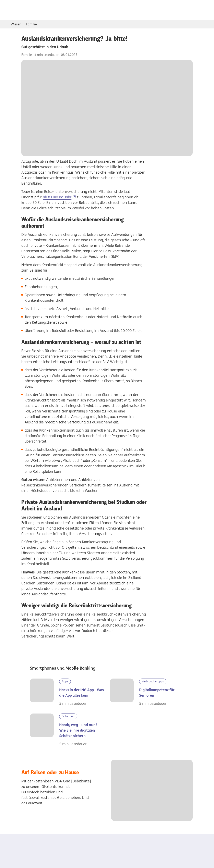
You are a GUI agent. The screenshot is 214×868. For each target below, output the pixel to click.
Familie (32, 24)
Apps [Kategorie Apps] (65, 681)
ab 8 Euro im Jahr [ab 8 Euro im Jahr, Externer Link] (57, 197)
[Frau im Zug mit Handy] (45, 692)
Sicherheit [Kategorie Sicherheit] (68, 716)
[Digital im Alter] (124, 692)
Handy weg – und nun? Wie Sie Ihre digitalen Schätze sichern (78, 730)
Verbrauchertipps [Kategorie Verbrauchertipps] (153, 681)
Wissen (16, 24)
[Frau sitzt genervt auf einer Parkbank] (45, 730)
